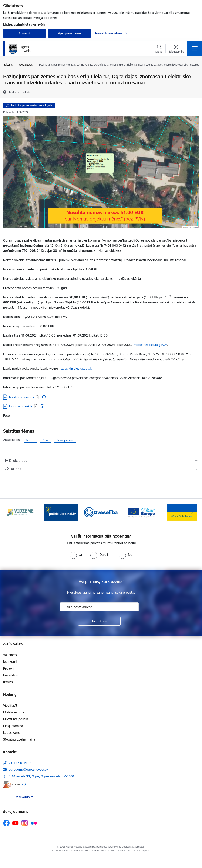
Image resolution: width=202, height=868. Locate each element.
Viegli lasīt (10, 705)
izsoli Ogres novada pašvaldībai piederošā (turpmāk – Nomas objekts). (100, 245)
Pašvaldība (11, 675)
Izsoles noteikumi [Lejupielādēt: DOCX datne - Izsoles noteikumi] (21, 397)
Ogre (46, 440)
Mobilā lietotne (14, 712)
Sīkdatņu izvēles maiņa (19, 739)
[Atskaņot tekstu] (20, 92)
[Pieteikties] (99, 621)
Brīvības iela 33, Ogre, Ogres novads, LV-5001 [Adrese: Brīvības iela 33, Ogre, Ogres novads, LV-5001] (41, 776)
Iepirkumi (10, 662)
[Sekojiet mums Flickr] (34, 823)
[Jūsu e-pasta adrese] (99, 607)
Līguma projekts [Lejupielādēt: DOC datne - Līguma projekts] (21, 406)
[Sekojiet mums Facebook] (6, 823)
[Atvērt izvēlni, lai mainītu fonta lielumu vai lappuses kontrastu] (176, 49)
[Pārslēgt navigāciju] (195, 49)
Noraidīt (25, 33)
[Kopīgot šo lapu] (101, 469)
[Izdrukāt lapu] (101, 461)
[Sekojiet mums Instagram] (25, 823)
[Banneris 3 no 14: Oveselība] (101, 512)
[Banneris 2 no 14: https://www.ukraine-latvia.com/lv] (61, 512)
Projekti (9, 668)
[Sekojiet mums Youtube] (16, 823)
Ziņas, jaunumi (65, 440)
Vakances (10, 655)
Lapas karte (12, 733)
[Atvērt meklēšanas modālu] (159, 49)
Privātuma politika (16, 719)
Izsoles (30, 440)
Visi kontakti (25, 797)
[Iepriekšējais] (10, 512)
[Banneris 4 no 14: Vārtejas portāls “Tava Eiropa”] (141, 512)
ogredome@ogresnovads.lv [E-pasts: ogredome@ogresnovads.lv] (28, 769)
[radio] (76, 555)
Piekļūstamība (13, 726)
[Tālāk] (192, 512)
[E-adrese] (12, 784)
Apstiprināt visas (70, 33)
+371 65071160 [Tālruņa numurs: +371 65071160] (20, 763)
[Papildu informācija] (44, 397)
